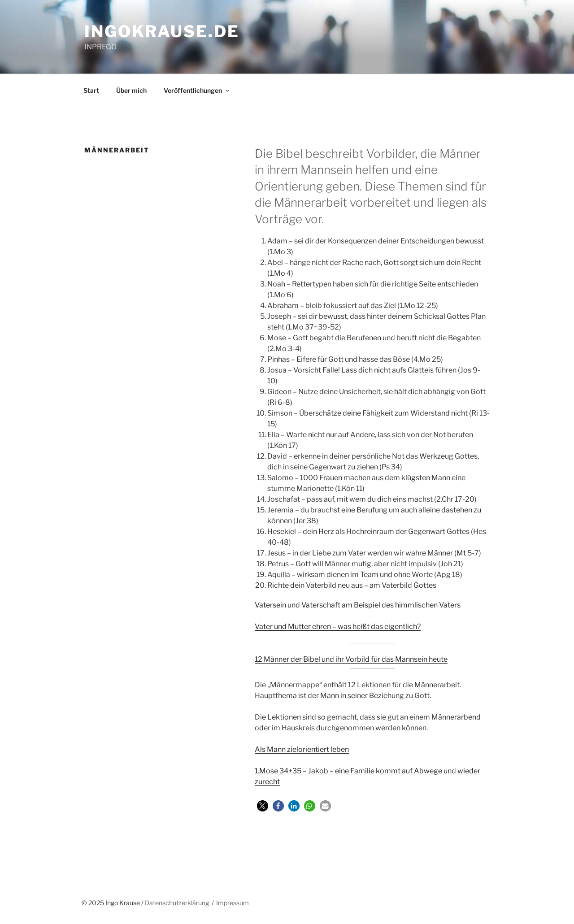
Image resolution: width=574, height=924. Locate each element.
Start (91, 90)
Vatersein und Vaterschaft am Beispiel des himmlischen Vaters (358, 605)
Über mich (131, 90)
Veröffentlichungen (197, 90)
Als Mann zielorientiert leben (302, 749)
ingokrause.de (162, 31)
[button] (263, 806)
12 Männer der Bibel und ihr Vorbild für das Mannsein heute (351, 659)
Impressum (233, 903)
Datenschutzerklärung (177, 903)
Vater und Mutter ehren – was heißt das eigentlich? (338, 627)
